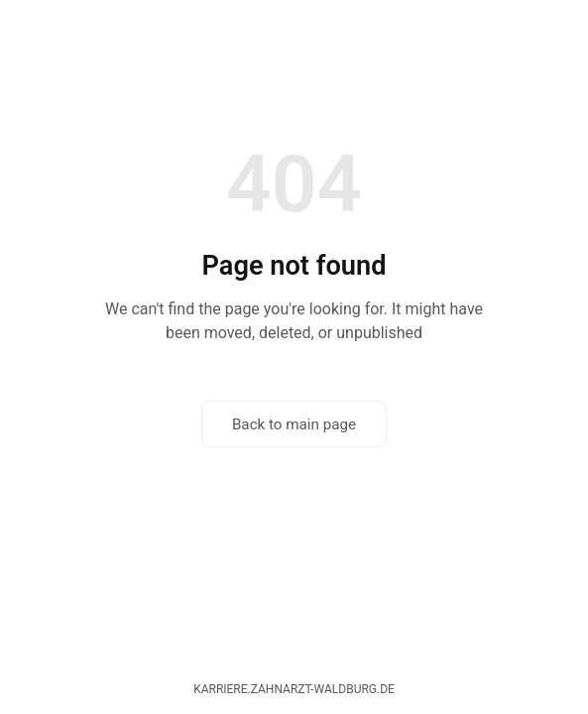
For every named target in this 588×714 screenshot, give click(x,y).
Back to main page (294, 424)
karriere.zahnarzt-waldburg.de (294, 689)
